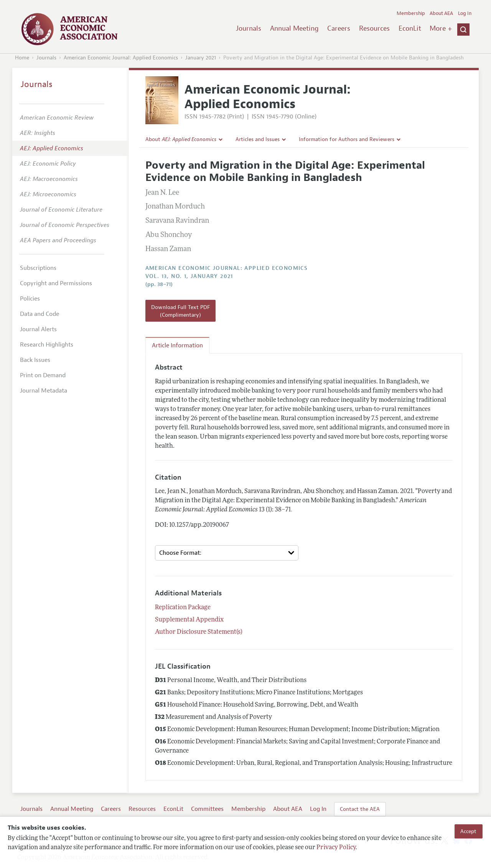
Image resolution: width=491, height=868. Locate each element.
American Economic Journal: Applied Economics (121, 58)
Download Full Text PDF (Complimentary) (180, 311)
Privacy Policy (336, 848)
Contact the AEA (360, 809)
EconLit (410, 28)
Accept (468, 831)
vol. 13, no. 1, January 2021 (189, 276)
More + (441, 28)
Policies (30, 299)
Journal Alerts (38, 329)
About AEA (441, 13)
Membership (411, 13)
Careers (339, 28)
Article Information (177, 345)
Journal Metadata (44, 391)
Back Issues (35, 360)
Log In (465, 13)
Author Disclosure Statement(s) (199, 632)
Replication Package (183, 608)
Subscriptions (38, 268)
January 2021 (201, 58)
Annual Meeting (294, 28)
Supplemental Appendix (189, 620)
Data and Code (40, 314)
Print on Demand (43, 375)
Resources (374, 28)
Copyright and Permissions (56, 283)
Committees (207, 809)
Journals (249, 28)
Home (22, 58)
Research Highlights (47, 345)
